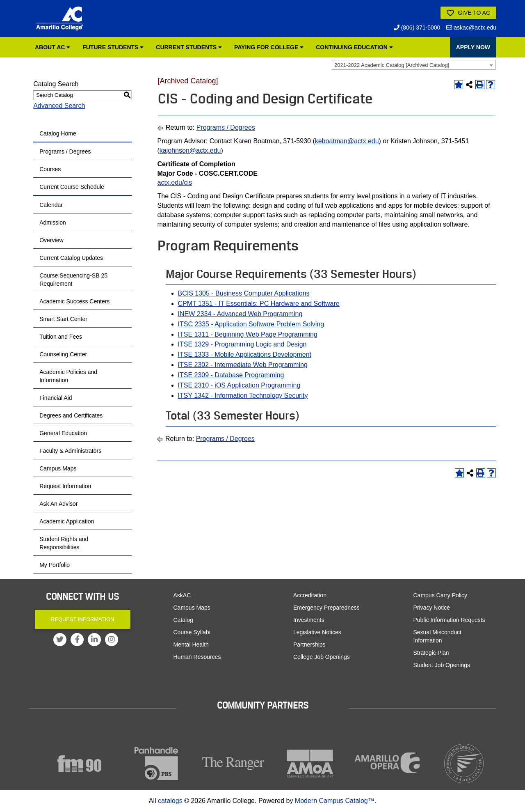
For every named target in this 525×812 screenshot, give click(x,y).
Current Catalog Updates (71, 258)
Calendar (51, 205)
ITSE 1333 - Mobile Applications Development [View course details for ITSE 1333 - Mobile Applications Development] (245, 354)
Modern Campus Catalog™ (335, 801)
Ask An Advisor (58, 504)
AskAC (182, 595)
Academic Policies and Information (68, 376)
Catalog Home (58, 133)
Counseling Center (63, 354)
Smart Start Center (63, 319)
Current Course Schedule (72, 187)
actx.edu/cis (175, 182)
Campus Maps (58, 468)
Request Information (65, 486)
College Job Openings (322, 657)
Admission (53, 222)
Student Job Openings (442, 665)
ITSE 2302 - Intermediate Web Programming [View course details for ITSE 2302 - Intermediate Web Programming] (243, 365)
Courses (50, 169)
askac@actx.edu (471, 28)
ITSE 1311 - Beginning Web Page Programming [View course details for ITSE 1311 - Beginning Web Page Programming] (248, 334)
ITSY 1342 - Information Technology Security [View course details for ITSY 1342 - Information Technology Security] (243, 396)
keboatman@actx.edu (347, 141)
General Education (63, 433)
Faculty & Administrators (70, 451)
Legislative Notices (317, 632)
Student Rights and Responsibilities (64, 543)
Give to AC (468, 13)
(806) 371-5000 (417, 28)
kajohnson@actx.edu (190, 150)
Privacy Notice (432, 608)
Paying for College (269, 47)
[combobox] (414, 65)
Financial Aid (56, 398)
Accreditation (310, 595)
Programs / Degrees (65, 151)
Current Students (189, 47)
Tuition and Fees (61, 337)
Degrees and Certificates (71, 415)
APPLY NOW (473, 47)
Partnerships (309, 645)
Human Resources (197, 657)
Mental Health (191, 645)
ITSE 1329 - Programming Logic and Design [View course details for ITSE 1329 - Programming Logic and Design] (242, 344)
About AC (52, 47)
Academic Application (67, 521)
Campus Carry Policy (440, 595)
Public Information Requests (449, 620)
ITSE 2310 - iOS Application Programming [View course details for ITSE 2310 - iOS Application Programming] (239, 385)
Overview (51, 240)
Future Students (113, 47)
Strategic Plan (431, 653)
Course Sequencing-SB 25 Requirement (73, 280)
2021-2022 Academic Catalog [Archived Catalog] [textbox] (392, 65)
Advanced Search (59, 106)
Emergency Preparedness (326, 608)
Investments (309, 620)
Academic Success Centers (74, 301)
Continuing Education (354, 47)
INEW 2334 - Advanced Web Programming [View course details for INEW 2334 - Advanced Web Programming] (240, 314)
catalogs (170, 801)
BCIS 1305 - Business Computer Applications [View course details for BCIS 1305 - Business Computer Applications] (244, 293)
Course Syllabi (192, 632)
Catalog (183, 620)
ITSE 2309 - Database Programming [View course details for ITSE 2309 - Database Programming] (231, 375)
